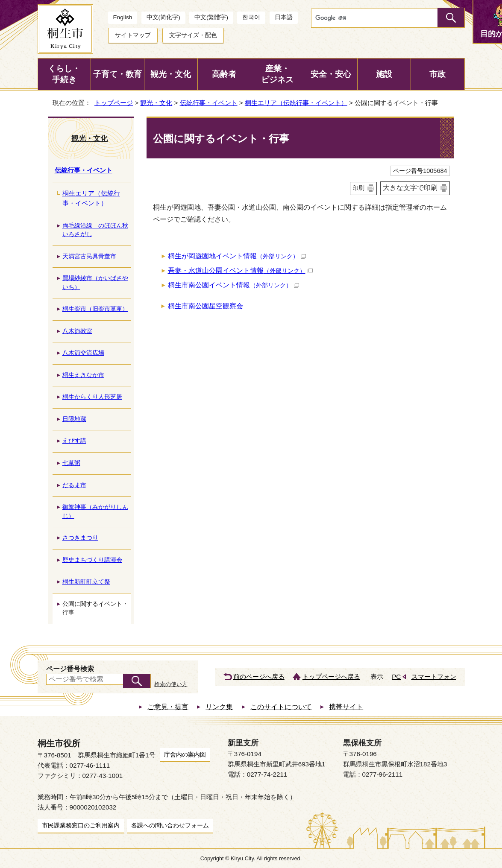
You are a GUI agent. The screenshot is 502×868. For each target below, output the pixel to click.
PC (396, 677)
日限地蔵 (74, 419)
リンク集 (219, 707)
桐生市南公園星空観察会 (205, 306)
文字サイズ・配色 (193, 35)
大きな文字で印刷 (410, 188)
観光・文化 (156, 103)
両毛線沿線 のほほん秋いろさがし (95, 230)
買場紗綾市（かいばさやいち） (95, 283)
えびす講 (74, 441)
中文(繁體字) (211, 17)
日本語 (284, 17)
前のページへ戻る (259, 677)
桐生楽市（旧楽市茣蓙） (95, 309)
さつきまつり (80, 538)
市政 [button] (437, 74)
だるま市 (74, 485)
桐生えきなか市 (83, 375)
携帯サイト (346, 707)
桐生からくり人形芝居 (92, 397)
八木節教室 (77, 331)
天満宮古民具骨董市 (89, 256)
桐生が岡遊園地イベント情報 (237, 256)
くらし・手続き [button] (64, 74)
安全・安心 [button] (331, 74)
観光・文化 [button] (171, 74)
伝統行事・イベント (209, 103)
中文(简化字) (163, 17)
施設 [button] (384, 74)
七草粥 (71, 463)
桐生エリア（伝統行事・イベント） (296, 103)
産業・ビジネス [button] (277, 74)
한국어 (251, 17)
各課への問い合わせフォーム (170, 825)
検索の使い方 (171, 684)
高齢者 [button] (224, 74)
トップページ (114, 103)
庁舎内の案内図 (185, 754)
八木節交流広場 (83, 353)
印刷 (358, 188)
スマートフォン (434, 677)
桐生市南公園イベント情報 (233, 285)
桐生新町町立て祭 (86, 582)
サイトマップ (133, 35)
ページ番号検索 (70, 669)
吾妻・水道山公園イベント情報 (240, 270)
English (123, 17)
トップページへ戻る (331, 677)
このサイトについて (281, 707)
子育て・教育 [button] (117, 74)
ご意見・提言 (168, 707)
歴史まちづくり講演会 (92, 560)
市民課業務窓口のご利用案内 (81, 825)
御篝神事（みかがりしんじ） (95, 511)
